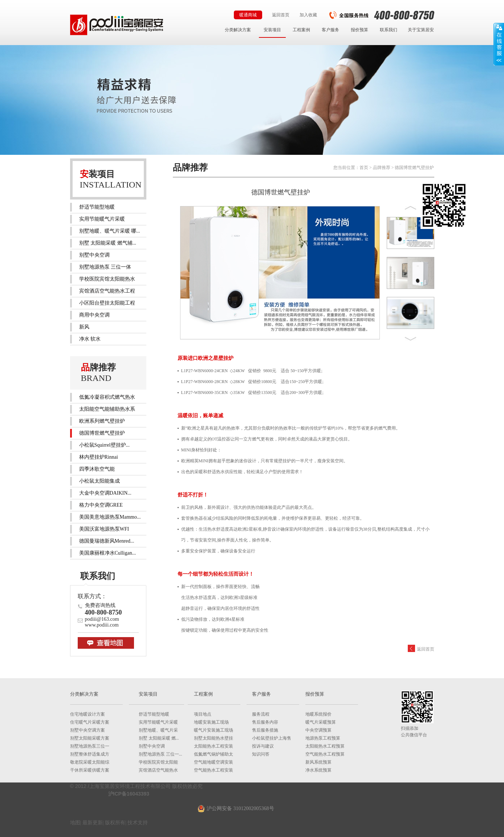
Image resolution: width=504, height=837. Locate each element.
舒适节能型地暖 (97, 207)
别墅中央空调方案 (88, 730)
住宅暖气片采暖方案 (90, 722)
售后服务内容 (265, 722)
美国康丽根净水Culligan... (108, 553)
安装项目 (272, 30)
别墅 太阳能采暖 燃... (159, 738)
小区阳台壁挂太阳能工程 (107, 303)
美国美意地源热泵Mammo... (110, 517)
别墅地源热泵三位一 (90, 746)
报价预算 (359, 30)
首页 (364, 168)
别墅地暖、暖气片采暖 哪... (110, 231)
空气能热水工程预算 (325, 754)
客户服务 (330, 30)
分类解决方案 (238, 30)
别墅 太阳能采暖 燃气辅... (108, 243)
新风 (84, 327)
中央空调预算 (318, 730)
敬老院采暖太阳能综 (90, 762)
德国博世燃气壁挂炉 (102, 433)
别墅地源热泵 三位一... (160, 754)
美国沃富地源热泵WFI (104, 529)
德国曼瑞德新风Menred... (107, 541)
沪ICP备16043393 (129, 794)
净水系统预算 (318, 770)
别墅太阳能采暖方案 (90, 738)
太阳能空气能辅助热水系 (107, 409)
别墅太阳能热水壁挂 (214, 738)
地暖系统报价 (318, 714)
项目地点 (203, 714)
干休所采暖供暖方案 (90, 770)
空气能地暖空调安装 (214, 762)
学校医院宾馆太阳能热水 (107, 279)
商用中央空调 (94, 315)
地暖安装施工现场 (211, 722)
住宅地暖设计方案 (88, 714)
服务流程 (261, 714)
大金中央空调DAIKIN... (105, 493)
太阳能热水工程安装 (214, 746)
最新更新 (93, 823)
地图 (75, 823)
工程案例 (301, 30)
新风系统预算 (318, 762)
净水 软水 (90, 339)
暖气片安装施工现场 (214, 730)
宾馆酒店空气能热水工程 (107, 291)
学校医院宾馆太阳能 (158, 762)
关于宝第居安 (421, 30)
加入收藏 (308, 15)
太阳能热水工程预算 (325, 746)
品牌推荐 (382, 168)
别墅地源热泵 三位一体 (105, 267)
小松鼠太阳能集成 (99, 481)
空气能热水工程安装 (214, 770)
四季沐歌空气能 (97, 469)
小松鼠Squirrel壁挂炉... (105, 445)
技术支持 (138, 823)
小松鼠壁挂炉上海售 (272, 738)
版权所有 (115, 823)
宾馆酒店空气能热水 (158, 770)
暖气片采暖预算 (321, 722)
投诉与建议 (263, 746)
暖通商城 (248, 15)
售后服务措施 (265, 730)
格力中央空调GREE (101, 505)
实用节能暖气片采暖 (102, 219)
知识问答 (261, 754)
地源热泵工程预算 (323, 738)
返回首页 (281, 15)
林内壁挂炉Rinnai (99, 457)
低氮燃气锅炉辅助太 (214, 754)
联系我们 (389, 30)
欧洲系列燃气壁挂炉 (102, 421)
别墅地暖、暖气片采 (158, 730)
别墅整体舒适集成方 (90, 754)
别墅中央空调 (94, 255)
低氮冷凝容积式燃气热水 (107, 397)
